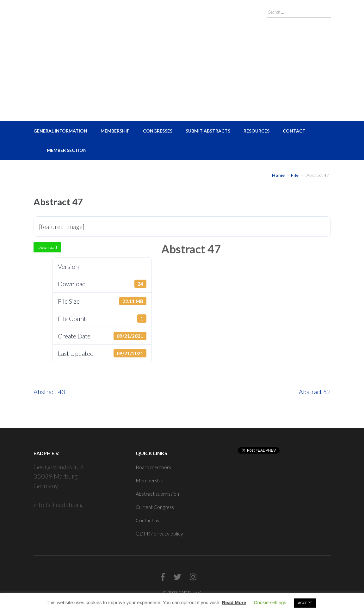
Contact (294, 131)
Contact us (147, 520)
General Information (60, 131)
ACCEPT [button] (305, 603)
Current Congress (155, 507)
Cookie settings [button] (270, 602)
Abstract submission (157, 494)
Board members (153, 467)
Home (278, 175)
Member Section (67, 150)
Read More (234, 602)
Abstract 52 (315, 392)
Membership (115, 131)
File (295, 175)
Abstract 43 (49, 392)
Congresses (158, 131)
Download (47, 247)
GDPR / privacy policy (159, 533)
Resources (256, 131)
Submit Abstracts (208, 131)
